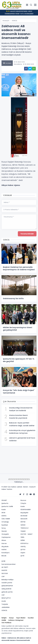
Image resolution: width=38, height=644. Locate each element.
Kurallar (31, 618)
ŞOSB (3, 561)
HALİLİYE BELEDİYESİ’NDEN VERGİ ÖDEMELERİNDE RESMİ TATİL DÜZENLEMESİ (19, 12)
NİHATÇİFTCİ (6, 598)
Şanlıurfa (5, 503)
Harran (4, 543)
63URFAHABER (26, 510)
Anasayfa (6, 21)
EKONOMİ (24, 516)
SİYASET (4, 500)
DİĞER (23, 540)
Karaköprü (5, 553)
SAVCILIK (5, 573)
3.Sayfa (23, 503)
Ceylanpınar (6, 537)
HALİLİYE (4, 570)
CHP (3, 577)
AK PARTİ (5, 567)
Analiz (4, 601)
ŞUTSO (23, 550)
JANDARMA (6, 607)
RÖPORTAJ (24, 543)
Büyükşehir (24, 513)
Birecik (4, 556)
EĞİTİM (23, 522)
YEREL (22, 537)
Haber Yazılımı (7, 489)
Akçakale (5, 547)
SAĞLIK (23, 525)
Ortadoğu (5, 522)
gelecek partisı (7, 592)
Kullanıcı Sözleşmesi (16, 620)
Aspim (23, 553)
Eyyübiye (5, 525)
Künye (11, 618)
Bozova (23, 500)
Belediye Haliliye (7, 580)
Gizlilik (4, 620)
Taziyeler (5, 604)
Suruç (4, 528)
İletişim (4, 618)
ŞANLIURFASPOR (7, 586)
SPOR (3, 513)
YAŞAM (23, 531)
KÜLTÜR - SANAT (27, 534)
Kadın (4, 510)
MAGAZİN (24, 519)
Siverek (4, 531)
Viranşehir (5, 534)
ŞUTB (22, 556)
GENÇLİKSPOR (6, 589)
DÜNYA (4, 516)
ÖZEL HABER (6, 519)
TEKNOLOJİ (24, 528)
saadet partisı (7, 583)
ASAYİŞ (23, 547)
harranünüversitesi (8, 564)
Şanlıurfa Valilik (7, 506)
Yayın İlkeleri (21, 618)
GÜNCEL (15, 21)
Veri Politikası (6, 623)
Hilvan (4, 540)
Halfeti (4, 550)
